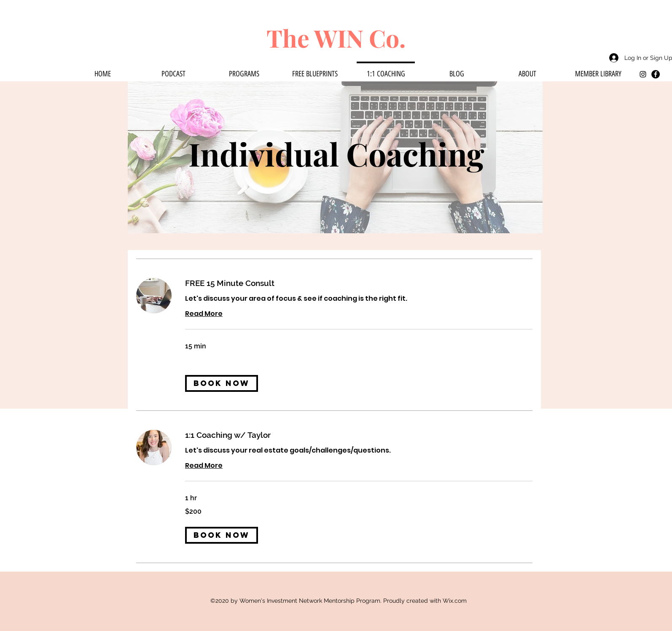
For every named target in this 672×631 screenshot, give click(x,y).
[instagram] (643, 74)
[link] (359, 283)
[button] (222, 383)
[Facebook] (656, 74)
